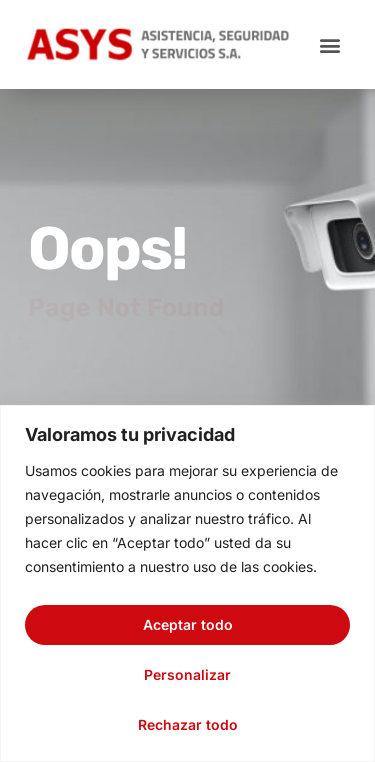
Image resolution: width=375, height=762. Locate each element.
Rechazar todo (188, 724)
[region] (187, 583)
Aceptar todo (188, 624)
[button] (329, 44)
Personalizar (187, 674)
